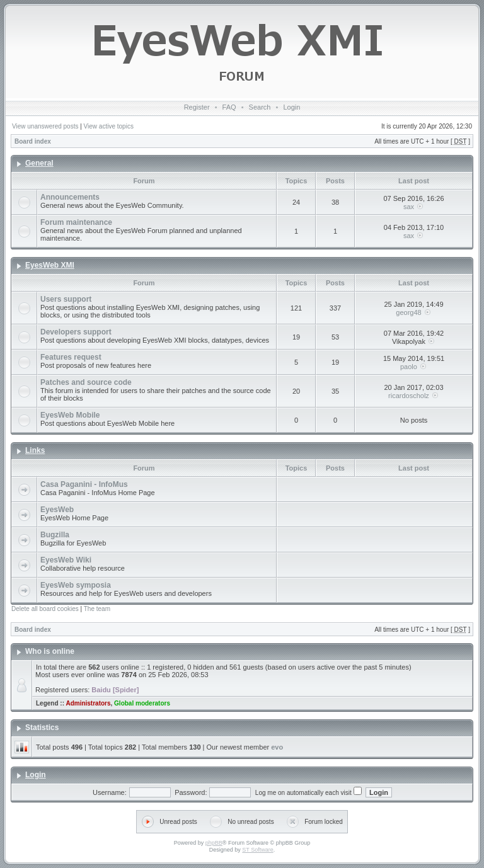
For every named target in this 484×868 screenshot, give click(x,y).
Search (260, 107)
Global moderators (142, 703)
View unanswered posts (45, 126)
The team (97, 609)
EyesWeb (57, 510)
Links (35, 450)
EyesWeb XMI (50, 265)
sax (409, 207)
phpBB (214, 843)
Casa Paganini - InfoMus (84, 484)
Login (291, 107)
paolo (409, 367)
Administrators (88, 703)
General (39, 163)
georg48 (408, 312)
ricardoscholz (409, 396)
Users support (66, 299)
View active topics (109, 126)
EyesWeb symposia (76, 585)
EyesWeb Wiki (66, 560)
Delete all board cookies (45, 609)
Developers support (76, 332)
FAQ (229, 107)
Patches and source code (86, 382)
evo (277, 747)
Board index (33, 141)
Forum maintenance (76, 222)
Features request (71, 357)
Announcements (70, 197)
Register (197, 107)
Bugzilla (55, 535)
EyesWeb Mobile (70, 415)
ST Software (257, 850)
